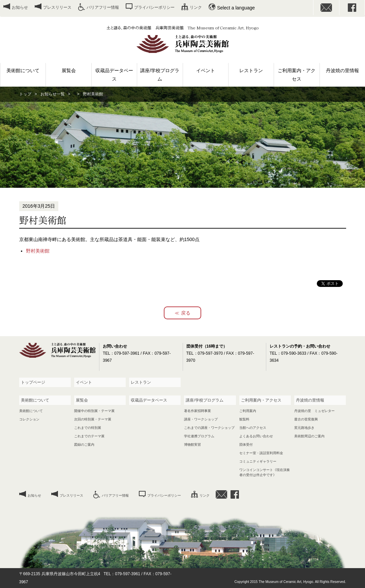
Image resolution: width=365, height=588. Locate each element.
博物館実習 (192, 445)
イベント (206, 70)
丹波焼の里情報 (342, 70)
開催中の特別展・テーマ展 (94, 411)
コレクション (29, 419)
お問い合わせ (326, 8)
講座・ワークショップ (201, 419)
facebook (352, 8)
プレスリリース (57, 7)
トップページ (33, 382)
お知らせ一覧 (53, 94)
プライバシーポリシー (154, 7)
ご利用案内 (248, 411)
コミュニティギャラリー (258, 461)
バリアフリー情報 (103, 7)
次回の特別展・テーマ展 (93, 419)
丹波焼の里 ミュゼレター (314, 411)
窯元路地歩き (304, 428)
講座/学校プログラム (160, 75)
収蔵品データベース (114, 75)
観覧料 (244, 419)
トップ (25, 94)
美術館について (23, 70)
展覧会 (69, 70)
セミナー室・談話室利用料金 (261, 453)
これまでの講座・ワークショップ (209, 428)
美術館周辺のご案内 (309, 436)
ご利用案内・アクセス (297, 75)
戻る (186, 313)
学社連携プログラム (199, 436)
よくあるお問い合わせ (256, 436)
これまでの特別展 (88, 428)
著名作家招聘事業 (197, 411)
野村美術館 (38, 251)
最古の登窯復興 (306, 419)
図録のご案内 (84, 445)
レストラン (251, 70)
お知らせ (20, 7)
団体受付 (246, 445)
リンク (196, 7)
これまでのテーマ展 (89, 436)
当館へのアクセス (253, 428)
